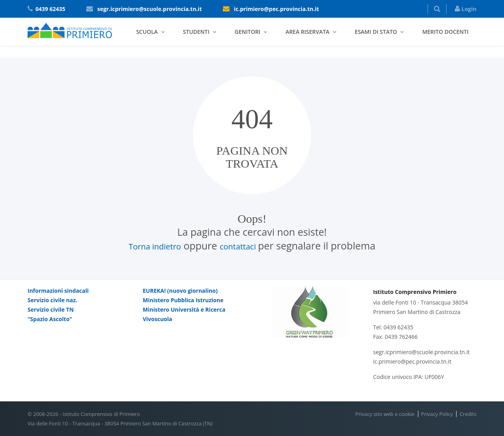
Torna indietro (155, 247)
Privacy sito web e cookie (385, 414)
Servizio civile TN (51, 309)
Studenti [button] (196, 32)
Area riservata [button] (308, 32)
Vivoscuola (158, 319)
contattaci (239, 247)
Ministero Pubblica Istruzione (183, 300)
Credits (468, 414)
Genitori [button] (247, 32)
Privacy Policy (437, 414)
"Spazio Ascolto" (50, 319)
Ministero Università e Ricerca (184, 309)
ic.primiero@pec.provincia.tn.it (276, 9)
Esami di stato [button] (376, 32)
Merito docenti (445, 32)
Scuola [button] (147, 32)
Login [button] (466, 9)
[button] (437, 9)
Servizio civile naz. (52, 300)
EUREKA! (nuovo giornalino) (180, 291)
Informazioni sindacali (58, 291)
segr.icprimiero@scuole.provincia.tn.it (150, 9)
